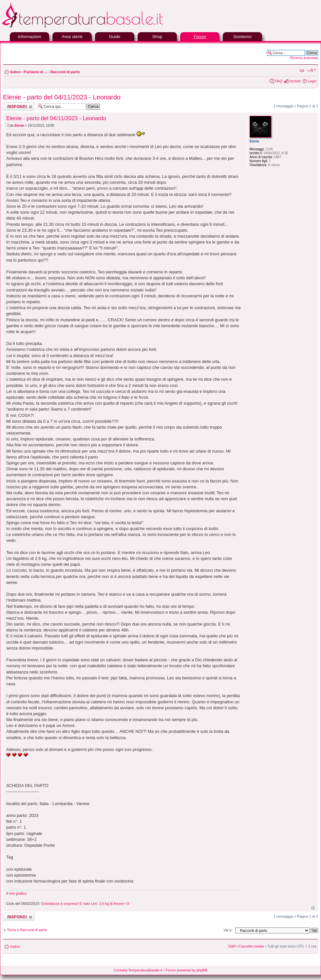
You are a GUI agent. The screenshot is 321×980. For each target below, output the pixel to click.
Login (312, 81)
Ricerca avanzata (304, 58)
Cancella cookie (251, 946)
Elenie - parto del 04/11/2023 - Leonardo (62, 97)
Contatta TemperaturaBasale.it (138, 970)
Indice (15, 72)
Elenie (19, 126)
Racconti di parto (65, 72)
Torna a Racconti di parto (27, 930)
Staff (232, 946)
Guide (115, 37)
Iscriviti (295, 81)
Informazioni (30, 37)
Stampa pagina (302, 71)
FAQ (278, 81)
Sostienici (242, 37)
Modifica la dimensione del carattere (312, 71)
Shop (157, 37)
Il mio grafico (16, 893)
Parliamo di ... (36, 72)
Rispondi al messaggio (19, 107)
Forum (200, 37)
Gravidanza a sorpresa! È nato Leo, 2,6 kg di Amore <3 (85, 904)
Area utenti (72, 37)
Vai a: (228, 930)
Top (313, 908)
